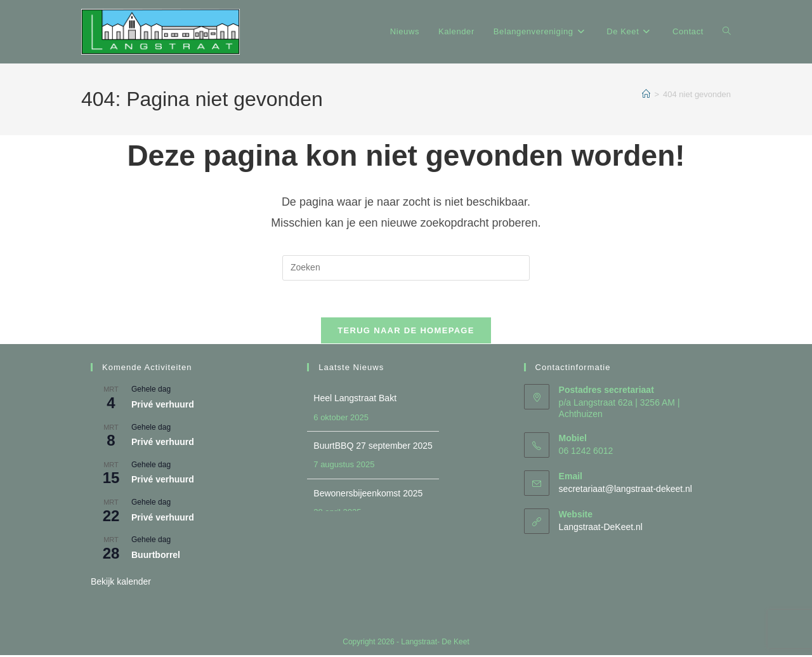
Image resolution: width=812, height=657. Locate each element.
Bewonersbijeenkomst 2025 (368, 494)
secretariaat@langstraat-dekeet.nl (625, 490)
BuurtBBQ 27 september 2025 (373, 448)
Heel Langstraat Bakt (355, 400)
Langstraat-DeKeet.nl (601, 528)
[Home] (646, 94)
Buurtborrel (156, 556)
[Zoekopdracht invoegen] (406, 268)
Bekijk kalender (121, 583)
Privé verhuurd (163, 406)
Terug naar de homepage (406, 332)
